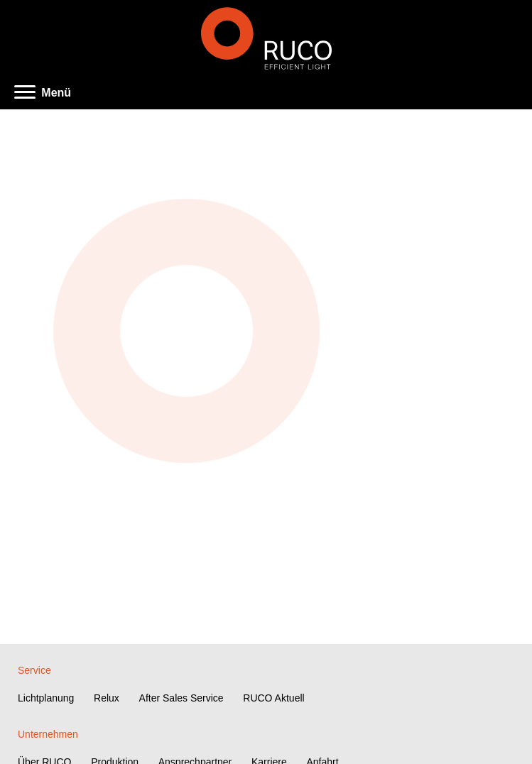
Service (34, 670)
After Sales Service (181, 698)
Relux (107, 698)
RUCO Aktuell (273, 698)
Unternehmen (48, 734)
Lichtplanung (46, 698)
